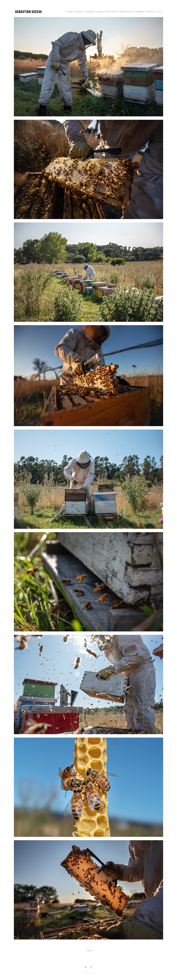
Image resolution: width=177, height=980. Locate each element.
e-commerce (139, 12)
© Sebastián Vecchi (88, 973)
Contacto (151, 12)
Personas (90, 12)
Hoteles (100, 12)
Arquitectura (126, 12)
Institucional (111, 12)
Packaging (79, 12)
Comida (70, 12)
